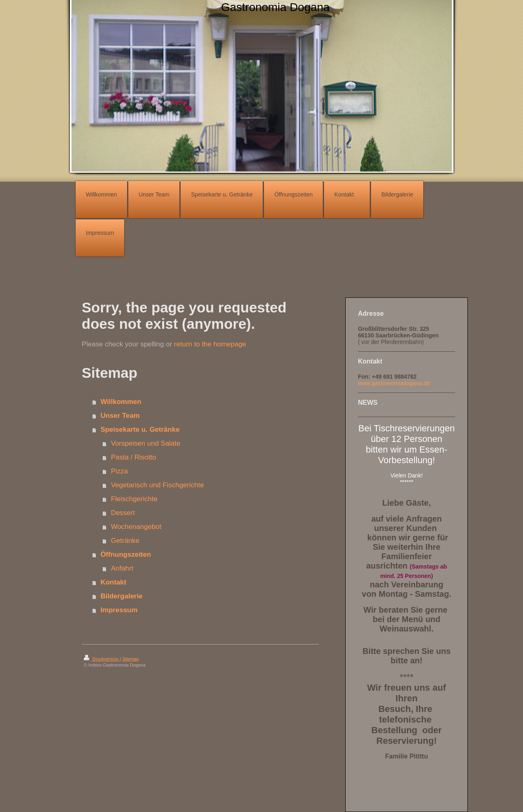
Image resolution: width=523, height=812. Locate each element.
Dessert (123, 513)
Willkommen (121, 402)
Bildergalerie (122, 596)
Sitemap (130, 659)
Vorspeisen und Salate (145, 443)
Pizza (119, 471)
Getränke (125, 541)
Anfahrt (122, 568)
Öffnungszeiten (126, 554)
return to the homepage (210, 344)
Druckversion (102, 659)
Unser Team (120, 416)
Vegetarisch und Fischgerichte (157, 485)
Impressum (119, 610)
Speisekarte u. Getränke (140, 429)
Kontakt (113, 582)
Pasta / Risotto (133, 457)
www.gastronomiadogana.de (394, 383)
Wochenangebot (136, 527)
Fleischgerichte (134, 499)
